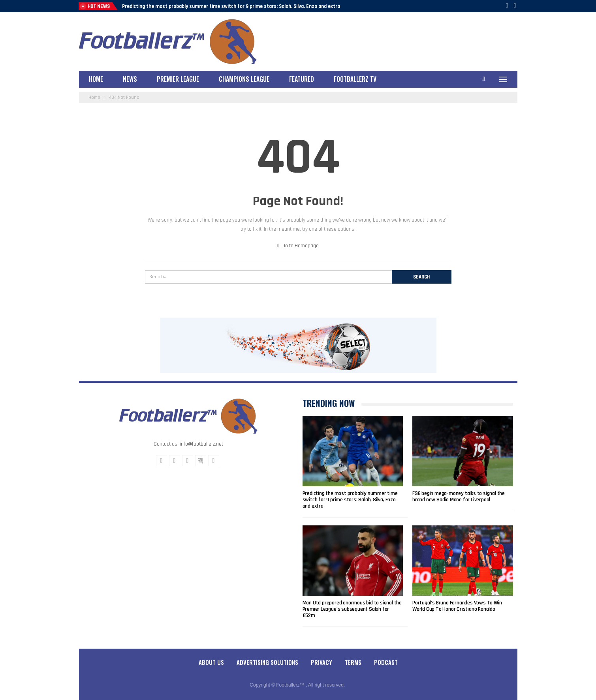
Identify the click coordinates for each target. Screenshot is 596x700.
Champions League (244, 79)
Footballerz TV (355, 79)
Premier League (178, 79)
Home (96, 79)
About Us (211, 662)
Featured (302, 79)
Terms (353, 662)
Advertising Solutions (267, 662)
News (130, 79)
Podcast (386, 662)
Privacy (322, 662)
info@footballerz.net (201, 444)
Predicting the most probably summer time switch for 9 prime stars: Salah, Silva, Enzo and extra (231, 6)
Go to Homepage (298, 246)
